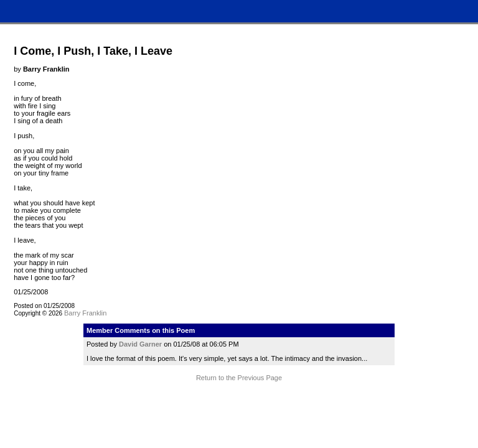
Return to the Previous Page (239, 378)
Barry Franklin (85, 313)
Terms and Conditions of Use (239, 401)
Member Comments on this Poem (141, 330)
